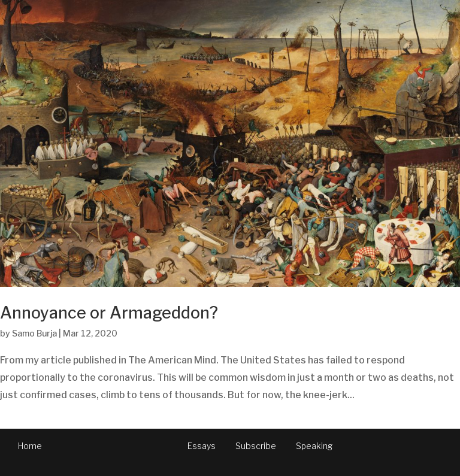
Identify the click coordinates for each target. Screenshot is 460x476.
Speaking (314, 446)
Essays (202, 446)
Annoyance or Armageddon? (109, 313)
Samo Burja (34, 333)
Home (30, 446)
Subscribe (256, 446)
